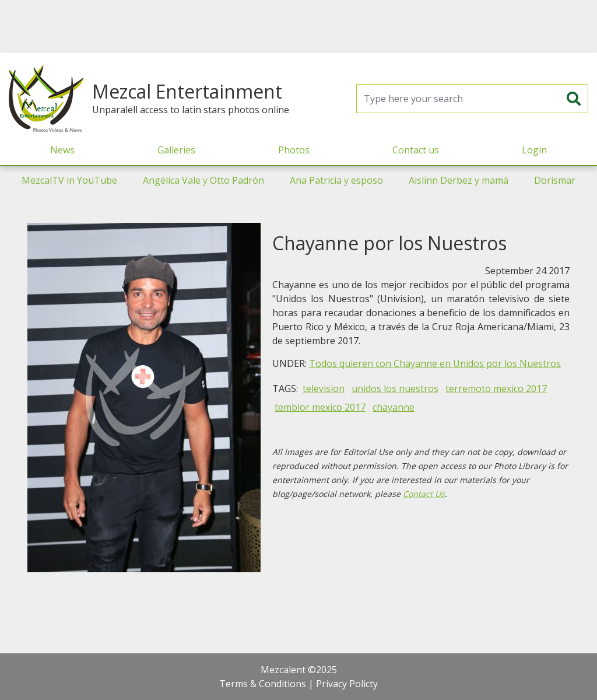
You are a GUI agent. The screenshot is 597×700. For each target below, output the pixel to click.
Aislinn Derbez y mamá (459, 180)
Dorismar (555, 180)
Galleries (176, 150)
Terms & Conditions (263, 684)
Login (534, 150)
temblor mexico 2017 (320, 407)
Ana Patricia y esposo (336, 180)
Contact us (416, 150)
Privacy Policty (347, 684)
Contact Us (424, 494)
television (324, 388)
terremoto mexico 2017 (496, 388)
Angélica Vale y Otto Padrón (203, 180)
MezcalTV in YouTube (69, 180)
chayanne (394, 407)
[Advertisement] (298, 26)
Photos (294, 150)
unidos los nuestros (395, 388)
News (62, 150)
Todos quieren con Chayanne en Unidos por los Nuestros (435, 363)
